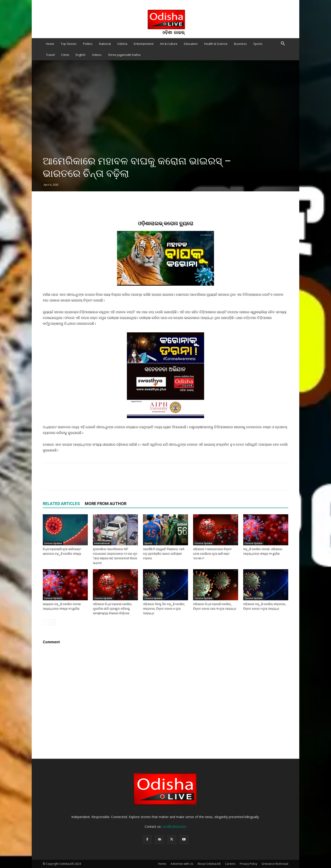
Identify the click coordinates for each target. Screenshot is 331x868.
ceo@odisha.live (174, 826)
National (105, 44)
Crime (65, 55)
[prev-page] (46, 622)
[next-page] (53, 622)
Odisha (122, 44)
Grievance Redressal (275, 864)
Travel (50, 55)
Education (191, 44)
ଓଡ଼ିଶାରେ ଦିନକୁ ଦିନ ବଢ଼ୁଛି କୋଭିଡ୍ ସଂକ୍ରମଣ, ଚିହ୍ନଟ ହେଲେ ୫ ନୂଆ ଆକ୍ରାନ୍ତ (164, 609)
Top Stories (69, 44)
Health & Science (216, 44)
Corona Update (53, 543)
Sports (258, 44)
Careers (230, 864)
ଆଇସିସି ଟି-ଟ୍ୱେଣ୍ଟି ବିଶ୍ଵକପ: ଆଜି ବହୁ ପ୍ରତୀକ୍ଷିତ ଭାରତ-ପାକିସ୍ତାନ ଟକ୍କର (164, 554)
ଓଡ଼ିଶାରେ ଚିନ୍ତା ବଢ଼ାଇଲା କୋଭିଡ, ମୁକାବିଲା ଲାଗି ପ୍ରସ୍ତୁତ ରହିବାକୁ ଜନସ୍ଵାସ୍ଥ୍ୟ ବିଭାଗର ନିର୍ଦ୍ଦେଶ (113, 609)
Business (240, 44)
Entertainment (144, 44)
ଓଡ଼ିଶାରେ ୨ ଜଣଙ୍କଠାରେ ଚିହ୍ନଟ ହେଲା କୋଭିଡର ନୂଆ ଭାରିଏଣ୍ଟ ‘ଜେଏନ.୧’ (212, 554)
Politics (88, 44)
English (81, 55)
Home (50, 44)
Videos (97, 55)
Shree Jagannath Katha (124, 55)
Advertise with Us (182, 864)
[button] (283, 44)
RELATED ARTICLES (61, 504)
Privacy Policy (248, 864)
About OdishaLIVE (209, 864)
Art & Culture (169, 44)
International (102, 543)
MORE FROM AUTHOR (106, 504)
